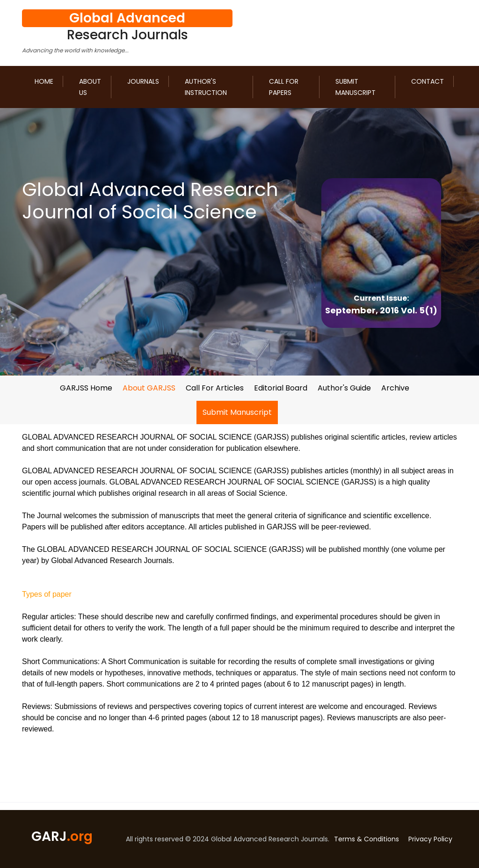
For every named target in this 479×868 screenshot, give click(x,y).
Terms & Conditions (367, 839)
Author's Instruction (206, 87)
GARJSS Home (86, 388)
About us (90, 87)
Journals (143, 81)
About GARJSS (149, 388)
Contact (428, 81)
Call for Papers (284, 87)
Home (44, 81)
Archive (395, 388)
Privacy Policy (430, 839)
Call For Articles (215, 388)
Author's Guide (344, 388)
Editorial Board (281, 388)
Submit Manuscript (356, 87)
